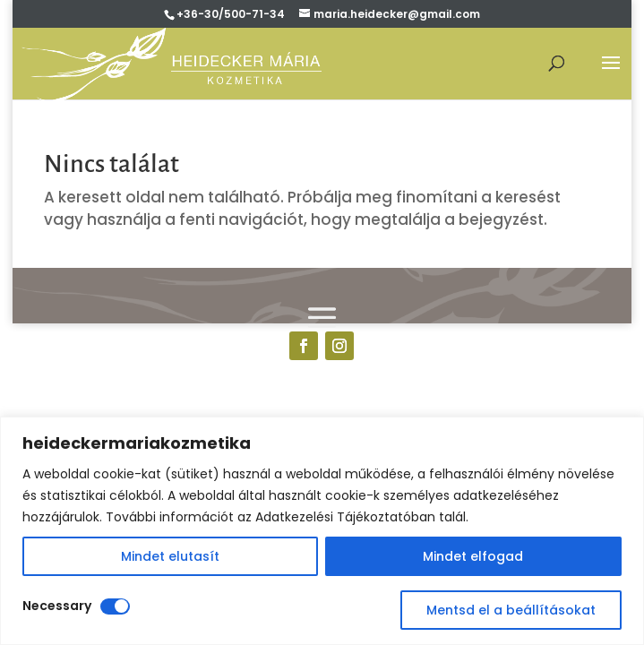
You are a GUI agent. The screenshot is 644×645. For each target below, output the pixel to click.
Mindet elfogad (473, 556)
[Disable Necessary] (115, 606)
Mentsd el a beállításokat (511, 610)
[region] (322, 531)
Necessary (57, 606)
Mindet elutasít (170, 556)
